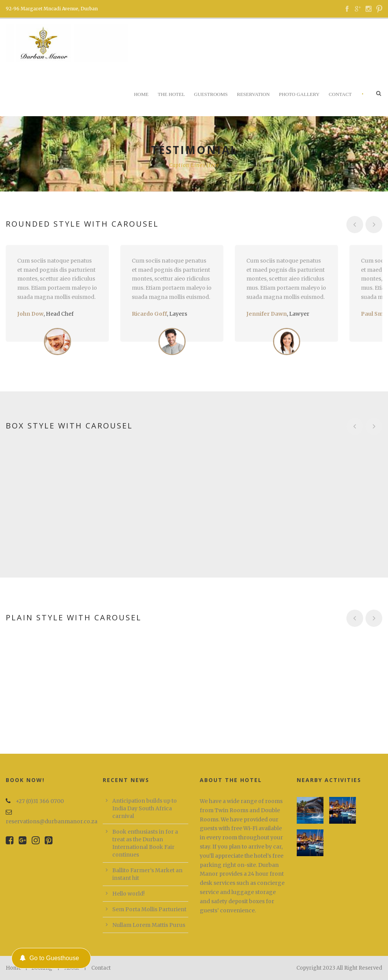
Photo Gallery (299, 94)
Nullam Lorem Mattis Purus (149, 925)
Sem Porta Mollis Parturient (149, 909)
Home (141, 94)
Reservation (253, 94)
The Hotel (171, 94)
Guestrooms (211, 94)
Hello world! (129, 894)
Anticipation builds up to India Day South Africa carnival (145, 808)
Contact (340, 94)
